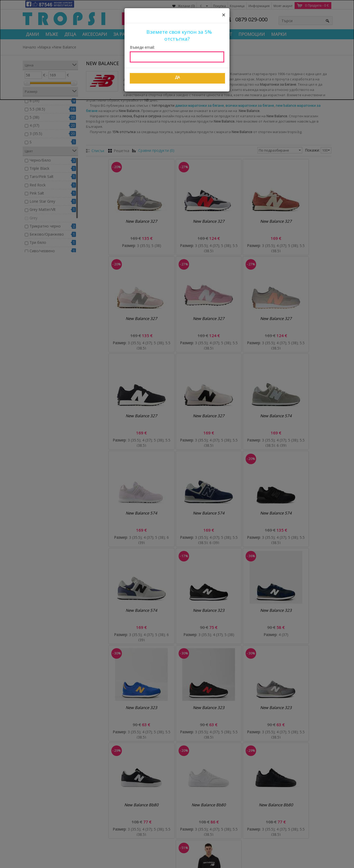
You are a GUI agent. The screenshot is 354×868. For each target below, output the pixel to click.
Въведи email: (142, 47)
